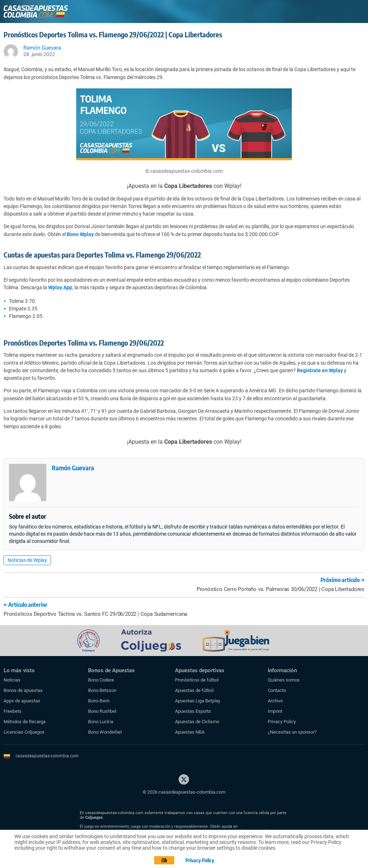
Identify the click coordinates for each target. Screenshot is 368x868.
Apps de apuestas (22, 701)
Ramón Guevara (73, 468)
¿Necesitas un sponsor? (292, 732)
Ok (164, 860)
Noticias (12, 680)
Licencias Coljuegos (24, 732)
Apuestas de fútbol (194, 690)
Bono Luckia (101, 722)
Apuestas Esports (193, 711)
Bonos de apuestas (23, 690)
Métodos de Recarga (25, 722)
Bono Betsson (102, 690)
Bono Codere (101, 680)
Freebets (13, 711)
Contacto (277, 690)
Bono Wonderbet (105, 732)
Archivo (275, 701)
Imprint (275, 711)
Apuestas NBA (190, 732)
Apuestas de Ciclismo (197, 722)
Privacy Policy (282, 722)
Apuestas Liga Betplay (198, 701)
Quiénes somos (284, 680)
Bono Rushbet (102, 711)
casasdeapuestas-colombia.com (47, 756)
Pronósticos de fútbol (197, 680)
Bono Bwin (99, 701)
